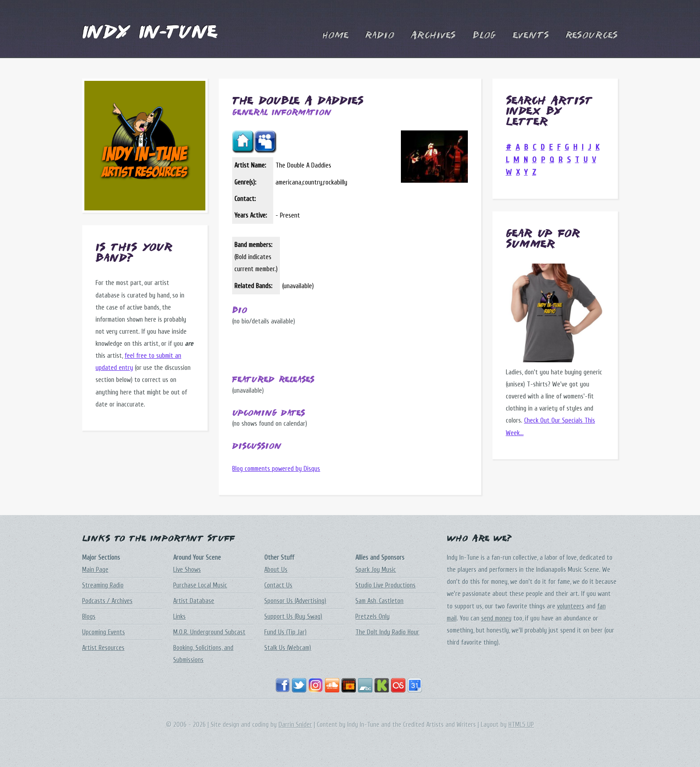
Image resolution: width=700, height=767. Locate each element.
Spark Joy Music (376, 570)
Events (531, 36)
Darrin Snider (295, 725)
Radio (380, 36)
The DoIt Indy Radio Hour (387, 632)
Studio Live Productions (385, 585)
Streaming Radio (103, 585)
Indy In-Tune (150, 33)
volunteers (571, 606)
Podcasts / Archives (107, 601)
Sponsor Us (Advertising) (295, 601)
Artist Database (194, 601)
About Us (276, 570)
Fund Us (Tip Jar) (285, 632)
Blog (484, 36)
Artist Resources (103, 648)
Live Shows (187, 570)
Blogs (89, 617)
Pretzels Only (373, 617)
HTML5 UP (521, 725)
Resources (592, 36)
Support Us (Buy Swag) (293, 617)
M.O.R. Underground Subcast (209, 632)
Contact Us (278, 585)
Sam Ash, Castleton (379, 601)
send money (496, 618)
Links (179, 617)
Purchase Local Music (200, 585)
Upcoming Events (104, 632)
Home (335, 36)
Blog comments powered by (276, 469)
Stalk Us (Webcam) (288, 648)
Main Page (95, 570)
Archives (433, 36)
